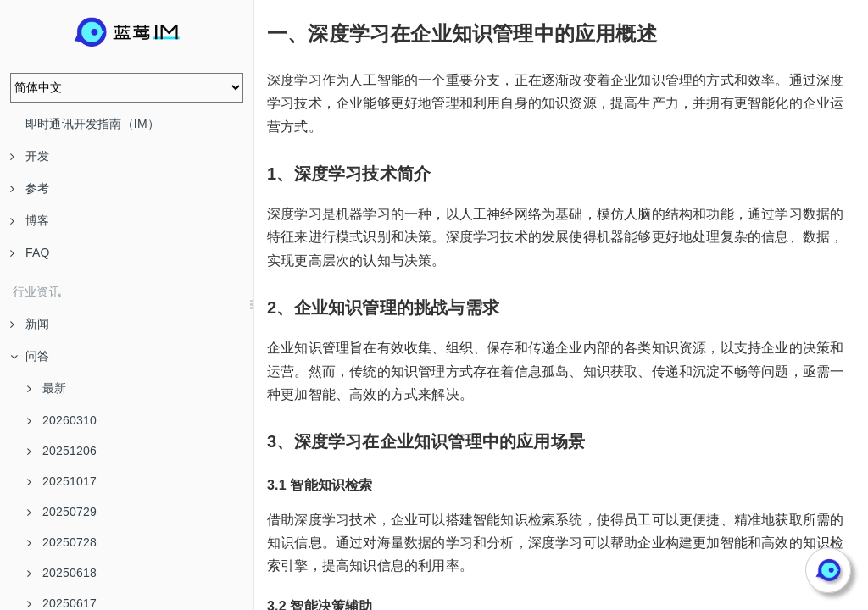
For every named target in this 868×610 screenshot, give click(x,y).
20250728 (62, 542)
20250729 (62, 512)
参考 (30, 188)
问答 (30, 356)
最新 (47, 388)
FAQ (30, 252)
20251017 (62, 481)
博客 (30, 220)
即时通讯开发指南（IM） (92, 124)
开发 (30, 156)
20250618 (62, 573)
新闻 (30, 324)
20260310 (62, 420)
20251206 (62, 451)
